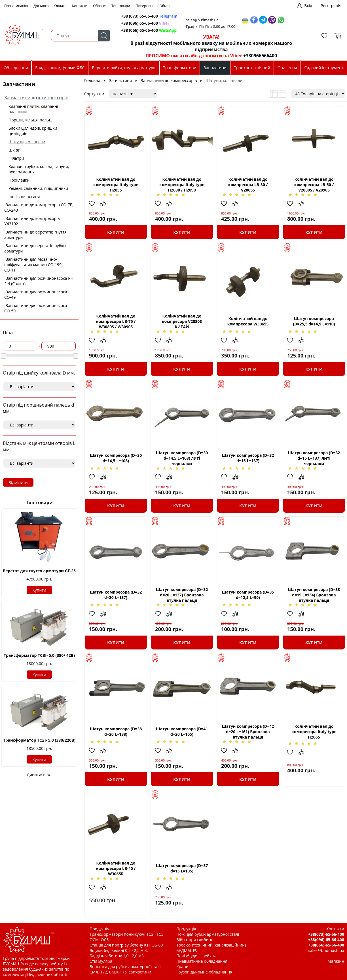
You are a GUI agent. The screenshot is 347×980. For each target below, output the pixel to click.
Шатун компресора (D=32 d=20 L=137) (116, 595)
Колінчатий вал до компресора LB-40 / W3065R (116, 868)
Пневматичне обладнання (202, 961)
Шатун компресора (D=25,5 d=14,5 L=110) (314, 321)
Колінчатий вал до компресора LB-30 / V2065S (248, 185)
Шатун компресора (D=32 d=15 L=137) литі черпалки (314, 458)
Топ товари (121, 6)
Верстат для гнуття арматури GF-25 (39, 571)
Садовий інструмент (324, 68)
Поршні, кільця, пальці (30, 120)
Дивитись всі (39, 774)
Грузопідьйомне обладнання (204, 972)
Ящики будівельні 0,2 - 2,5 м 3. (119, 950)
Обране (99, 6)
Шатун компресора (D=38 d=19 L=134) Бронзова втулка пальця (314, 595)
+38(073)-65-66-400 (326, 934)
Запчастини (215, 68)
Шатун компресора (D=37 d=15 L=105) (182, 868)
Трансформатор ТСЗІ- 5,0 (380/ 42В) (39, 655)
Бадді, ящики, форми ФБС (60, 68)
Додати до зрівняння (106, 203)
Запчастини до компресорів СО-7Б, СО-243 (39, 207)
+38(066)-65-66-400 (326, 945)
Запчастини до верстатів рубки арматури (35, 248)
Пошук (104, 36)
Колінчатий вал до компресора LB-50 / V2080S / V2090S (314, 185)
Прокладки (19, 180)
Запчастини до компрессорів (36, 98)
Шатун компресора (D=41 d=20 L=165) (182, 731)
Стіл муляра (101, 961)
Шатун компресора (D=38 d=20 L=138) (116, 731)
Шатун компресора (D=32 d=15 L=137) (248, 458)
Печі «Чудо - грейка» (196, 956)
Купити (39, 590)
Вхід (308, 6)
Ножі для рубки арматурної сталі (208, 934)
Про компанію (16, 6)
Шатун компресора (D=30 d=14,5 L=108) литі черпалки (182, 458)
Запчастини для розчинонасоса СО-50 (36, 308)
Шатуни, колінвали (27, 142)
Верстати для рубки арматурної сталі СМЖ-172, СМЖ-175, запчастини (125, 969)
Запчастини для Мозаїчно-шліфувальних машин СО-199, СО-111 (33, 265)
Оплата (61, 6)
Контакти (80, 6)
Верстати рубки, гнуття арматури (124, 68)
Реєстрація (331, 6)
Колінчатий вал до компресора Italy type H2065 (314, 732)
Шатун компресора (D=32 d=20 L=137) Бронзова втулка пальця (182, 595)
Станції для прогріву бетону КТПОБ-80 (126, 945)
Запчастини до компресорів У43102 (32, 221)
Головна (92, 80)
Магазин (336, 961)
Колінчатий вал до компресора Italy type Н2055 (116, 185)
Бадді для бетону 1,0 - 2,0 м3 (117, 956)
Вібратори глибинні (195, 940)
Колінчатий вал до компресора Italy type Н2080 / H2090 (182, 185)
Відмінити (18, 482)
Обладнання (16, 68)
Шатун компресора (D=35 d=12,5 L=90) (248, 595)
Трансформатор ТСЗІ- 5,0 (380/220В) (39, 740)
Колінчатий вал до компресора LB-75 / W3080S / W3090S (116, 321)
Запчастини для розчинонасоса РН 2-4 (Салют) (39, 281)
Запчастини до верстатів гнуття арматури (35, 235)
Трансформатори (180, 68)
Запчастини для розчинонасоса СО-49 (36, 295)
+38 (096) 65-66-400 (145, 23)
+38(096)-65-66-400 (326, 940)
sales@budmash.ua (202, 20)
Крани (182, 967)
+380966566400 (260, 56)
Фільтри (16, 158)
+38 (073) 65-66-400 (149, 16)
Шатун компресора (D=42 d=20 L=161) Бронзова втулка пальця (248, 732)
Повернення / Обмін (153, 6)
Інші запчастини (24, 196)
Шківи (14, 150)
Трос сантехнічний (252, 68)
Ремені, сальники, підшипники (38, 188)
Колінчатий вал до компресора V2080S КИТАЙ (182, 321)
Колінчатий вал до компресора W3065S (248, 321)
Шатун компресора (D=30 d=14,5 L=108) (116, 458)
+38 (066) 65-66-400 (149, 30)
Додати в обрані (95, 203)
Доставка (41, 6)
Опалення (287, 68)
